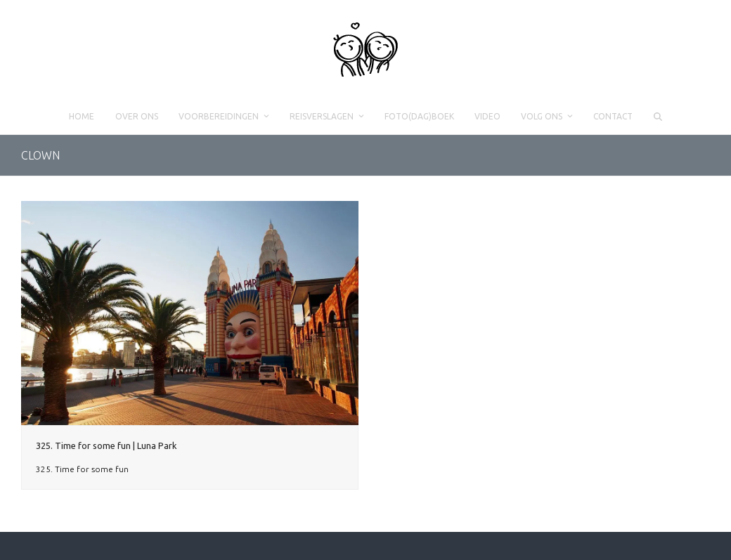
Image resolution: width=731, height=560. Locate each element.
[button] (658, 117)
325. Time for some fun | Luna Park (106, 445)
